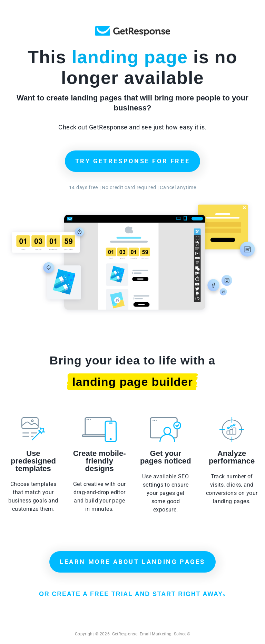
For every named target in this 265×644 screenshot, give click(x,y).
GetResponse (133, 31)
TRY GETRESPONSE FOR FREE (132, 161)
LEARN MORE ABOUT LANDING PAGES (132, 562)
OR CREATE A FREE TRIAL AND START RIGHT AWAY (132, 594)
